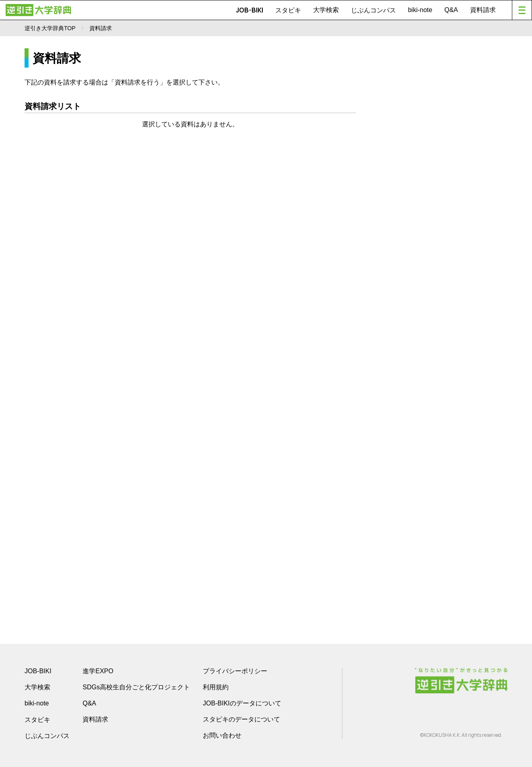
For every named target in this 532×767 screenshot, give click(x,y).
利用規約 (216, 687)
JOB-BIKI (250, 10)
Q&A (451, 10)
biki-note (420, 10)
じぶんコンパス (373, 10)
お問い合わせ (222, 735)
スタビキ (288, 10)
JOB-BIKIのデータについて (242, 703)
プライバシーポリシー (235, 671)
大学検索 (326, 10)
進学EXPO (98, 671)
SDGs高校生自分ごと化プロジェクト (136, 687)
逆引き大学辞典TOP (50, 28)
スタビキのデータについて (241, 719)
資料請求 (483, 10)
